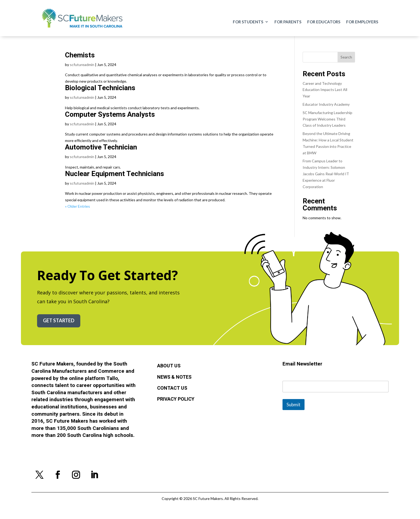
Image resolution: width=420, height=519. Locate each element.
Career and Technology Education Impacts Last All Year (325, 90)
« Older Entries (77, 206)
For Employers (362, 22)
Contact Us (172, 388)
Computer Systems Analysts (110, 115)
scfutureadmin (82, 65)
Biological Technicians (100, 88)
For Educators (324, 22)
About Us (169, 366)
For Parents (288, 22)
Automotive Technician (101, 147)
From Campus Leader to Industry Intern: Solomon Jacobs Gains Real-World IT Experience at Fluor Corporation (326, 174)
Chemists (80, 55)
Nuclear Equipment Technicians (115, 174)
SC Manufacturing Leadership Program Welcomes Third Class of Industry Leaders (327, 119)
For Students (248, 22)
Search (346, 57)
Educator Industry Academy (326, 104)
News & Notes (174, 377)
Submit (294, 405)
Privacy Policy (176, 399)
